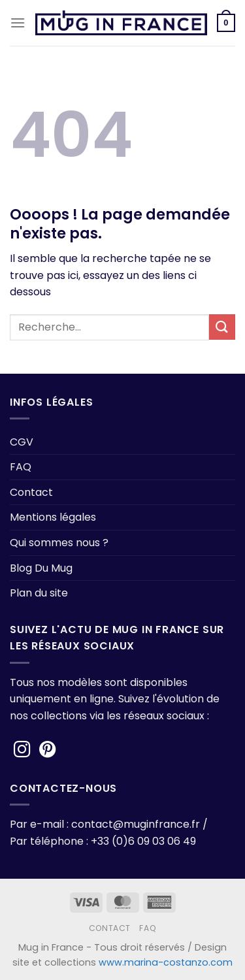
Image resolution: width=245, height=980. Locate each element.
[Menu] (18, 23)
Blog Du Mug (41, 568)
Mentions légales (53, 517)
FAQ (21, 467)
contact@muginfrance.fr (136, 824)
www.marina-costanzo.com (166, 962)
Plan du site (39, 593)
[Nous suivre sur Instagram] (22, 751)
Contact (31, 492)
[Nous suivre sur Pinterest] (48, 751)
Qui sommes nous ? (59, 543)
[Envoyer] (222, 327)
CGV (22, 442)
